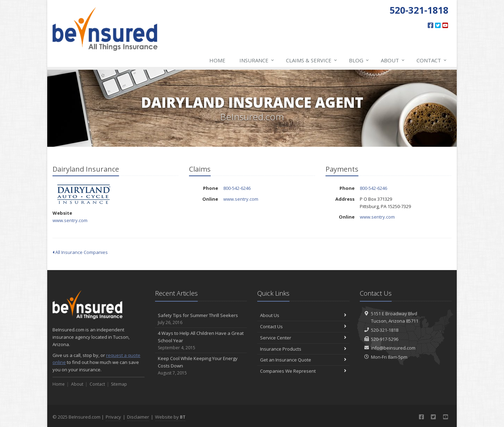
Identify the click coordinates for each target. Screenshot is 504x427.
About (393, 60)
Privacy (113, 417)
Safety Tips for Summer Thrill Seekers (201, 319)
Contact (432, 60)
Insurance (257, 60)
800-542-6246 (237, 188)
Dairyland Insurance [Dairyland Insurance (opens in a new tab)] (84, 194)
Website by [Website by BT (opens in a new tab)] (170, 417)
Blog (359, 60)
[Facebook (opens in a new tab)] (430, 25)
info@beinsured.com (393, 348)
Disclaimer (138, 417)
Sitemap (119, 384)
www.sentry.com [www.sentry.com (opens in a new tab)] (70, 220)
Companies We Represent (303, 371)
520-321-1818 (385, 330)
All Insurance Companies (80, 252)
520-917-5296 (385, 339)
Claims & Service (312, 60)
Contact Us (303, 326)
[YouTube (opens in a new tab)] (445, 25)
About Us (303, 315)
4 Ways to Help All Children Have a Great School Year (201, 340)
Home (217, 60)
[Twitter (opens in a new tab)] (438, 25)
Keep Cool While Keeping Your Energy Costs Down (201, 366)
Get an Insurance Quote (303, 360)
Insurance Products (303, 349)
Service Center (303, 338)
